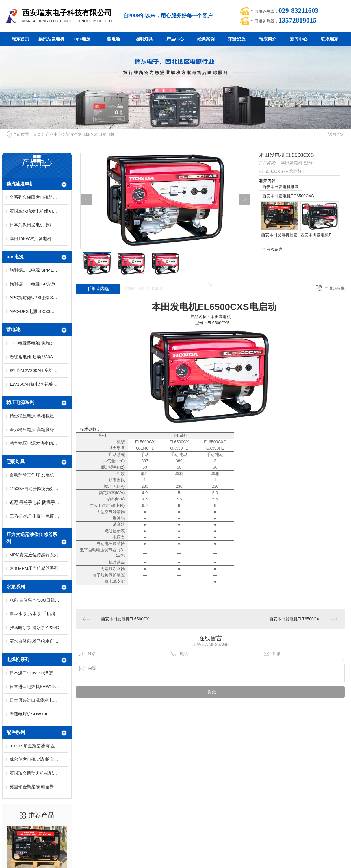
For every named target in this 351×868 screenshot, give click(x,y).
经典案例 (206, 39)
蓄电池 (113, 39)
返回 (336, 134)
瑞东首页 (21, 39)
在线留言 (272, 250)
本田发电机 (104, 134)
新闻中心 (299, 39)
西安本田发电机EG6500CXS (288, 196)
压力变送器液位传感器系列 (32, 538)
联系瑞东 (330, 39)
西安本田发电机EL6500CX (125, 619)
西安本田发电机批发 (281, 187)
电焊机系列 (18, 660)
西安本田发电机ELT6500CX (320, 235)
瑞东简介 (268, 39)
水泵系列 (16, 587)
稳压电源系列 (20, 402)
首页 (37, 134)
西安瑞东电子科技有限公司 (67, 13)
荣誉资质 (237, 39)
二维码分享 (335, 288)
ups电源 (82, 39)
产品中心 (175, 39)
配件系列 (16, 732)
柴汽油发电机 (51, 39)
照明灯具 (144, 39)
